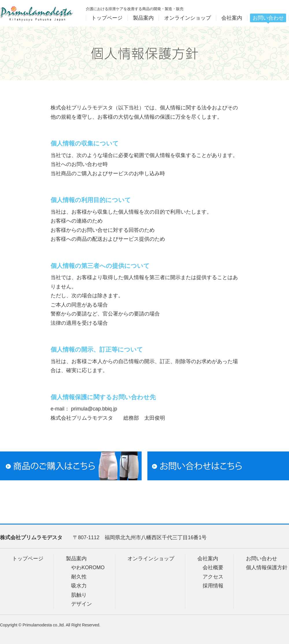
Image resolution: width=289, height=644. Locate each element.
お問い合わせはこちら (218, 466)
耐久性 (79, 577)
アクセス (213, 577)
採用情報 (213, 586)
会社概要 (213, 568)
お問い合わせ (262, 559)
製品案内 (76, 559)
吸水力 (79, 586)
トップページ (28, 559)
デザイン (81, 604)
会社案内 (208, 559)
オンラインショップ (151, 559)
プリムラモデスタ (37, 13)
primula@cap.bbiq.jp (94, 409)
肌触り (79, 595)
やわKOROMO (88, 568)
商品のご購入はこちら (71, 466)
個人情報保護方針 (267, 568)
